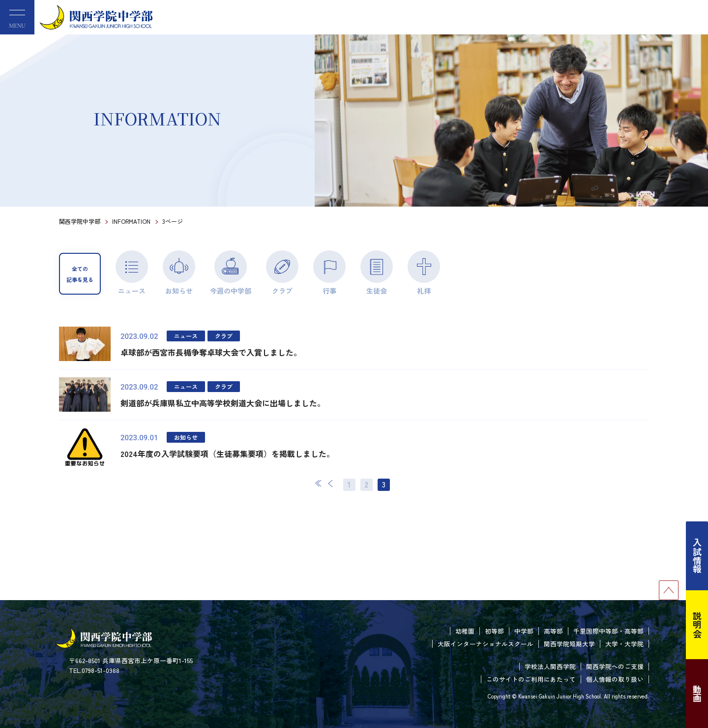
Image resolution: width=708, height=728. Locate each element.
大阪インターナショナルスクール (486, 644)
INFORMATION (131, 221)
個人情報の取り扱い (615, 679)
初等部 (494, 631)
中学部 (524, 631)
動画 (697, 694)
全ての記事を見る (80, 274)
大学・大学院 (624, 644)
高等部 (553, 631)
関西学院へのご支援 (615, 666)
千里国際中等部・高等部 (608, 631)
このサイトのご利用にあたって (531, 679)
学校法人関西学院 (550, 666)
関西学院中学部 (80, 221)
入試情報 (697, 556)
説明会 (697, 625)
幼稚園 (465, 631)
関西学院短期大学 (569, 644)
